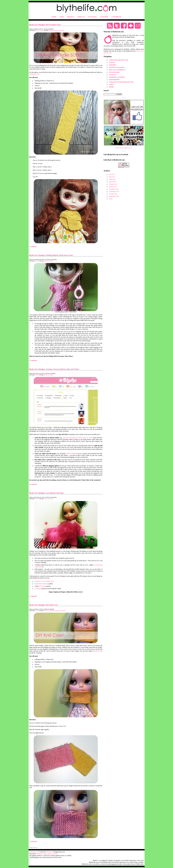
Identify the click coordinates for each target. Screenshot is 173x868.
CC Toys (89, 438)
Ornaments (38, 589)
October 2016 (113, 194)
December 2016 (114, 189)
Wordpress (39, 854)
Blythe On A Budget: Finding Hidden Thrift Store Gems (51, 255)
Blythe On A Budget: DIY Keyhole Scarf (45, 25)
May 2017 (112, 177)
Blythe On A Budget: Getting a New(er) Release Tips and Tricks (54, 369)
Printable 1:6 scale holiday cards (44, 581)
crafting (60, 30)
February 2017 (113, 184)
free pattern (63, 611)
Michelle (50, 852)
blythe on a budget (53, 30)
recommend (98, 565)
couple (37, 567)
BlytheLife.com (34, 852)
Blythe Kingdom (71, 454)
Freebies (41, 30)
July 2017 (112, 174)
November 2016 (114, 191)
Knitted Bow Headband (42, 584)
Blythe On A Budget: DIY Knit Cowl (43, 605)
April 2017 (112, 179)
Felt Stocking (42, 586)
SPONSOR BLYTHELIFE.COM (124, 148)
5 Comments (33, 841)
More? (111, 199)
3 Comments (33, 360)
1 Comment (33, 247)
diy (64, 30)
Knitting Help (98, 651)
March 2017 (113, 182)
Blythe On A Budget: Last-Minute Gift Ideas (47, 493)
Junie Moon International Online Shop (74, 438)
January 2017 (113, 187)
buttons (127, 167)
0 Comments (33, 484)
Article (37, 30)
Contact (55, 854)
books (41, 567)
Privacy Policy (48, 854)
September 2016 (114, 196)
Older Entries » (34, 847)
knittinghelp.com (34, 74)
